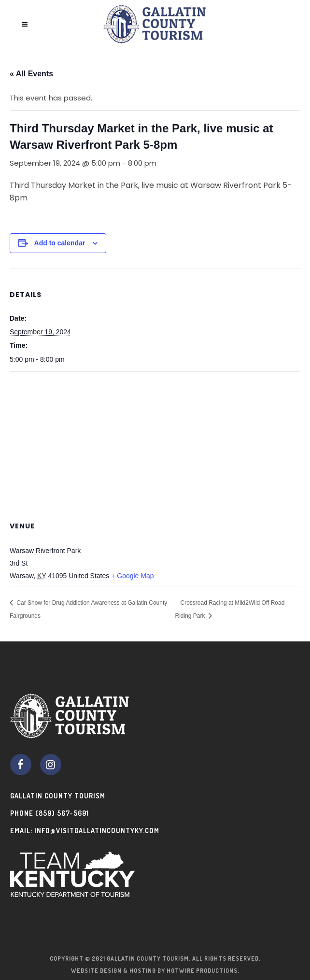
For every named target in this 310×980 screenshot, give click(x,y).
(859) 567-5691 (62, 813)
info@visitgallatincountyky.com (97, 831)
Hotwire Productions (202, 971)
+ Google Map (132, 576)
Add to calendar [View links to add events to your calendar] (60, 243)
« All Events (31, 74)
